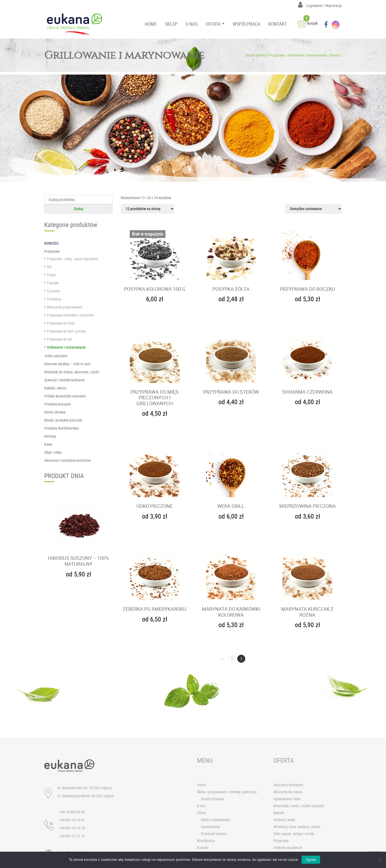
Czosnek (53, 291)
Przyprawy (277, 55)
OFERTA (213, 24)
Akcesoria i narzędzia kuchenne (68, 460)
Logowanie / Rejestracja (320, 5)
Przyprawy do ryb (60, 339)
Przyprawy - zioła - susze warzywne (73, 259)
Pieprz (52, 275)
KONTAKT (278, 24)
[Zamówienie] (313, 209)
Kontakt (203, 848)
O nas (201, 806)
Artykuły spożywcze (288, 848)
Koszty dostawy (213, 799)
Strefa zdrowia (55, 412)
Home (202, 785)
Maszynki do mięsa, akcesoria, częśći (72, 372)
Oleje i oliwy (53, 452)
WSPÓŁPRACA (246, 24)
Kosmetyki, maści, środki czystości (299, 806)
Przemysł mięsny (214, 834)
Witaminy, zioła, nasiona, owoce (297, 827)
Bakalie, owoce (55, 388)
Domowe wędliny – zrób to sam (67, 364)
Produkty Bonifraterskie (62, 428)
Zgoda (311, 860)
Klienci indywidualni (216, 820)
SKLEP (171, 24)
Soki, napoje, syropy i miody (294, 834)
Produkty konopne (58, 404)
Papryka (53, 283)
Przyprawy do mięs (61, 323)
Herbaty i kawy (284, 820)
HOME (151, 24)
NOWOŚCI (52, 243)
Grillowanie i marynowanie (307, 55)
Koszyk (308, 23)
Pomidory (54, 299)
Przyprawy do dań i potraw (66, 331)
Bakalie (279, 813)
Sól (49, 267)
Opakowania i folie (287, 799)
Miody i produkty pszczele (63, 420)
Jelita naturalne (56, 356)
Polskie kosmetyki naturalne (65, 396)
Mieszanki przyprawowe (65, 307)
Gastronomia (211, 827)
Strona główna (256, 55)
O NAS (192, 24)
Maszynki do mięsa (288, 792)
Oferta (202, 813)
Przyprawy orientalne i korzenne (70, 315)
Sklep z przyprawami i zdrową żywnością (227, 792)
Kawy (48, 444)
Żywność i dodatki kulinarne (65, 380)
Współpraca (206, 841)
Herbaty (50, 436)
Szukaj (79, 209)
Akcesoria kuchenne (288, 785)
